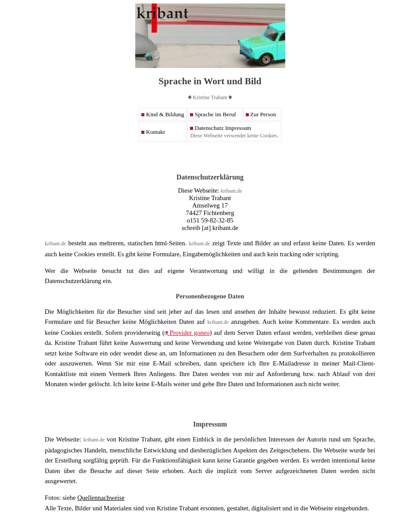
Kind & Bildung (163, 114)
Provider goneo (187, 333)
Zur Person (261, 114)
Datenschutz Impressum (221, 128)
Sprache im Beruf (213, 114)
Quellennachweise (101, 498)
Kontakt (153, 132)
